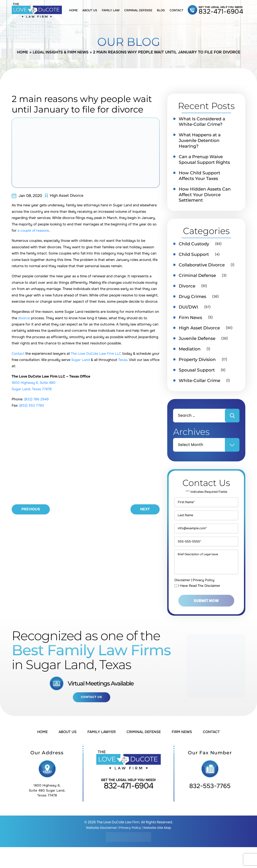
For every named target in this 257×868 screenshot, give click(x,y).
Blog (161, 10)
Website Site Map (158, 849)
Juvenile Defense (198, 342)
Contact (176, 10)
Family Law (111, 10)
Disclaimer (182, 600)
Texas (132, 360)
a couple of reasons (34, 231)
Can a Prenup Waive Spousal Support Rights (206, 160)
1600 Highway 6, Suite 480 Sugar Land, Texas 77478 (47, 811)
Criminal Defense (138, 10)
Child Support (195, 257)
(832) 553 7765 (32, 405)
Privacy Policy (204, 600)
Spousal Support (198, 375)
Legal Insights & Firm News (61, 52)
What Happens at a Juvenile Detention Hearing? (201, 141)
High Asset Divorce (67, 196)
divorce (24, 318)
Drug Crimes (193, 300)
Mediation (191, 353)
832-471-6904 (221, 12)
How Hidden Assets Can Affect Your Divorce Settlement (206, 197)
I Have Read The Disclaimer (199, 606)
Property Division (198, 364)
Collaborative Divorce (203, 268)
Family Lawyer (101, 753)
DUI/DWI (189, 310)
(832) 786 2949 (37, 399)
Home (73, 10)
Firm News (191, 321)
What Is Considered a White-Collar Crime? (203, 122)
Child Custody (195, 246)
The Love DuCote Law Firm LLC (98, 354)
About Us (90, 10)
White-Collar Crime (200, 385)
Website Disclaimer (101, 849)
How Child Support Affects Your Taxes (201, 177)
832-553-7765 (210, 807)
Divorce (188, 289)
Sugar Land (89, 360)
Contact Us (92, 718)
